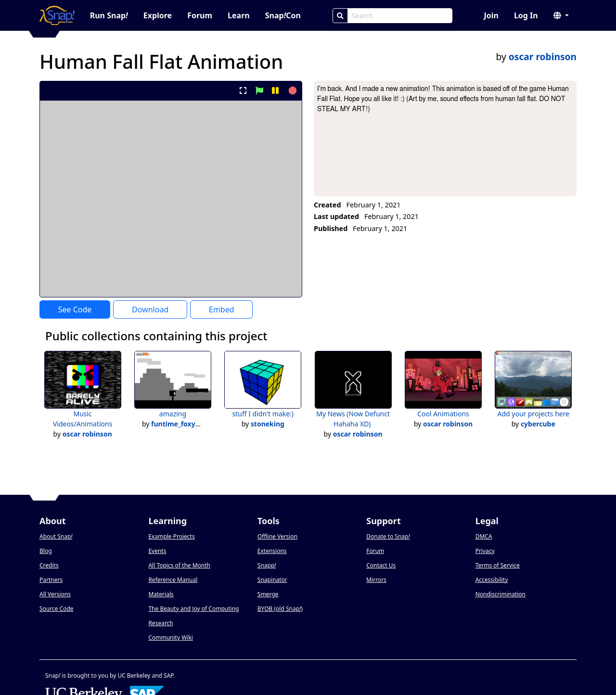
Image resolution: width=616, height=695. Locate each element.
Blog (46, 551)
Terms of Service (498, 565)
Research (160, 623)
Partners (51, 580)
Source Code (57, 609)
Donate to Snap (388, 536)
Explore (158, 15)
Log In (526, 15)
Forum (200, 15)
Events (157, 551)
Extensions (272, 551)
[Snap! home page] (57, 15)
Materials (161, 594)
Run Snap (109, 15)
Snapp (267, 565)
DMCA (484, 536)
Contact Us (381, 565)
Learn (239, 15)
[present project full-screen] (243, 90)
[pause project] (275, 90)
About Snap (56, 536)
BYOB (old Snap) (280, 609)
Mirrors (376, 580)
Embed (222, 309)
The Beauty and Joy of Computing (193, 609)
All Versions (55, 594)
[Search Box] (400, 16)
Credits (49, 565)
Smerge (268, 594)
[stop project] (291, 90)
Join (491, 15)
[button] (561, 15)
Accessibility (492, 580)
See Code (75, 309)
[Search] (340, 16)
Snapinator (272, 580)
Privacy (485, 551)
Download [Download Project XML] (150, 309)
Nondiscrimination (500, 594)
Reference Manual (173, 580)
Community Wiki (171, 637)
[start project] (259, 90)
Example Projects (171, 536)
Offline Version (277, 536)
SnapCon (283, 15)
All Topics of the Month (179, 565)
